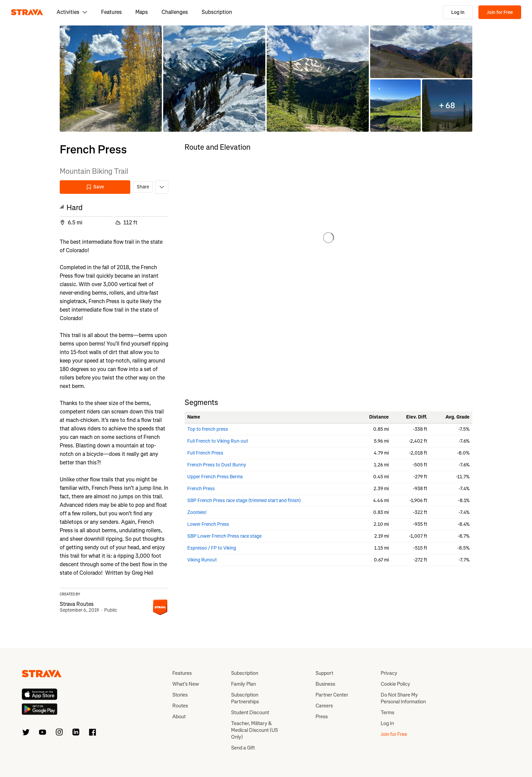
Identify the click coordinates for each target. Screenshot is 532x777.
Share (143, 187)
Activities (72, 12)
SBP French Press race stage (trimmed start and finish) (244, 501)
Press (322, 717)
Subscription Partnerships (245, 698)
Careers (324, 706)
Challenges (175, 12)
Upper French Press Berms (215, 477)
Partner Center (332, 695)
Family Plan (243, 684)
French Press (201, 489)
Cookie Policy (395, 684)
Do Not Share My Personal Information (403, 698)
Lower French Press (208, 524)
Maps (142, 12)
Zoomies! (197, 512)
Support (324, 673)
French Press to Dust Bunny (217, 465)
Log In (458, 12)
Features (111, 12)
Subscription (217, 12)
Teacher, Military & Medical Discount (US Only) (254, 730)
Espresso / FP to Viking (212, 548)
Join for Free (500, 12)
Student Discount (250, 713)
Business (325, 684)
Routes (180, 706)
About (179, 717)
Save (95, 187)
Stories (180, 695)
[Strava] (27, 12)
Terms (387, 713)
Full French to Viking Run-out (218, 441)
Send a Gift (243, 748)
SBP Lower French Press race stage (224, 536)
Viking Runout (202, 560)
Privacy (389, 673)
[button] (111, 79)
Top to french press (208, 429)
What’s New (186, 684)
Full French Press (205, 453)
